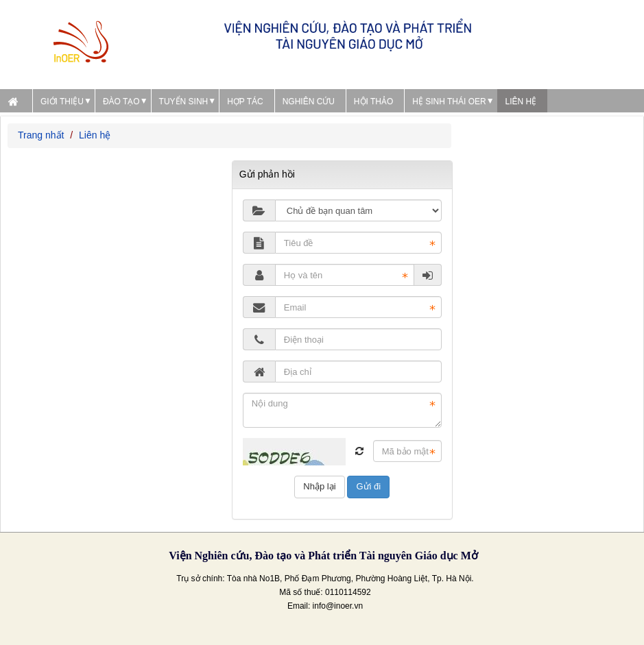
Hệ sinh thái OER (449, 101)
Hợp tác (245, 101)
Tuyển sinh (184, 101)
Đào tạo (121, 101)
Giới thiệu (62, 101)
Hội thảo (373, 101)
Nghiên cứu (309, 101)
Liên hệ (521, 101)
